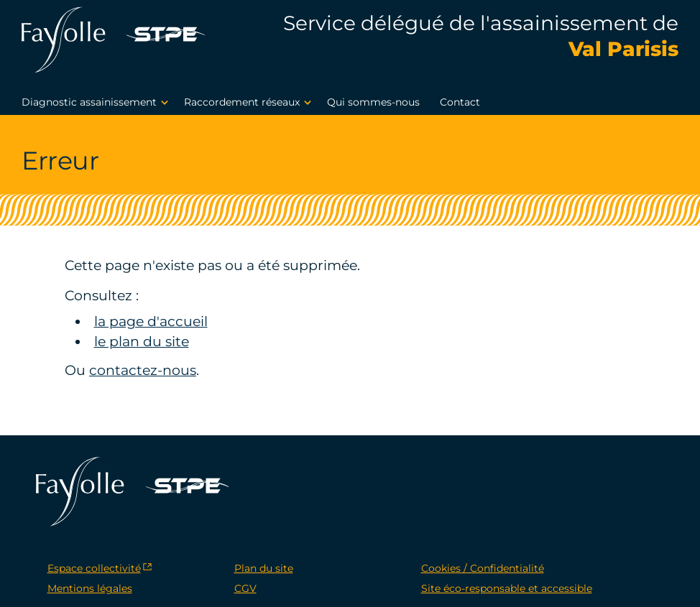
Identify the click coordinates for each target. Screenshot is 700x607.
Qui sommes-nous (373, 102)
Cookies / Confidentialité (483, 568)
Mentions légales (90, 588)
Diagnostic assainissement (97, 103)
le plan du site (142, 342)
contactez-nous (143, 370)
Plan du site (264, 568)
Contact (460, 102)
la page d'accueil (151, 321)
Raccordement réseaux (250, 103)
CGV (245, 588)
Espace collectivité (94, 568)
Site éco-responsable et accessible (507, 588)
